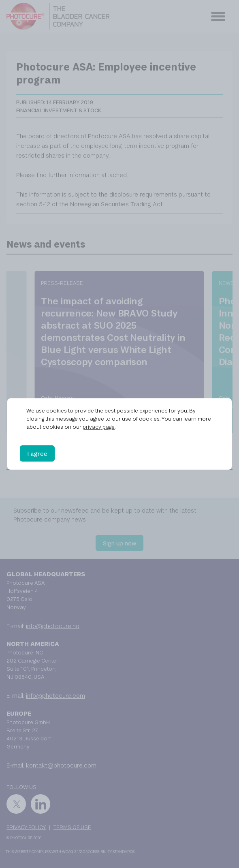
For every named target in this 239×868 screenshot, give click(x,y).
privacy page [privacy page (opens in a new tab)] (99, 427)
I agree (37, 453)
